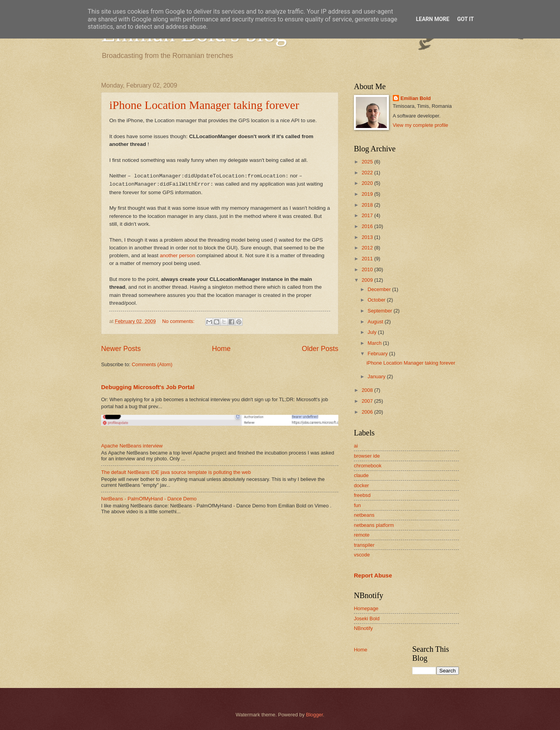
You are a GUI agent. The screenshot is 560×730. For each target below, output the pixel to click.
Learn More (432, 19)
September (381, 311)
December (380, 289)
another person (178, 255)
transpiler (364, 545)
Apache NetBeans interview (132, 446)
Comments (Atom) (152, 364)
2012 (368, 248)
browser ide (367, 456)
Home (221, 349)
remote (362, 535)
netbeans (364, 515)
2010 (368, 269)
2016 (368, 226)
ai (356, 446)
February (378, 354)
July (373, 332)
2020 (368, 183)
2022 (368, 173)
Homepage (366, 608)
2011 (368, 259)
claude (361, 475)
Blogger (315, 715)
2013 (368, 237)
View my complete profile (421, 125)
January (377, 376)
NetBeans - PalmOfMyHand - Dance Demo (149, 499)
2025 (368, 162)
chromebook (368, 466)
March (375, 343)
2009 (368, 280)
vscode (362, 555)
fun (357, 505)
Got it (465, 19)
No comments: (179, 321)
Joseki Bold (367, 619)
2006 (368, 412)
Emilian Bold (416, 98)
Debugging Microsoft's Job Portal (148, 387)
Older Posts (320, 349)
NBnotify (363, 628)
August (376, 322)
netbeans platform (374, 525)
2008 (368, 390)
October (377, 300)
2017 (368, 215)
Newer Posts (121, 349)
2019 (368, 194)
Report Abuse (373, 575)
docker (361, 485)
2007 (368, 401)
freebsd (362, 495)
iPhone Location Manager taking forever (204, 105)
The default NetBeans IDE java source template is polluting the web (176, 472)
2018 (368, 205)
